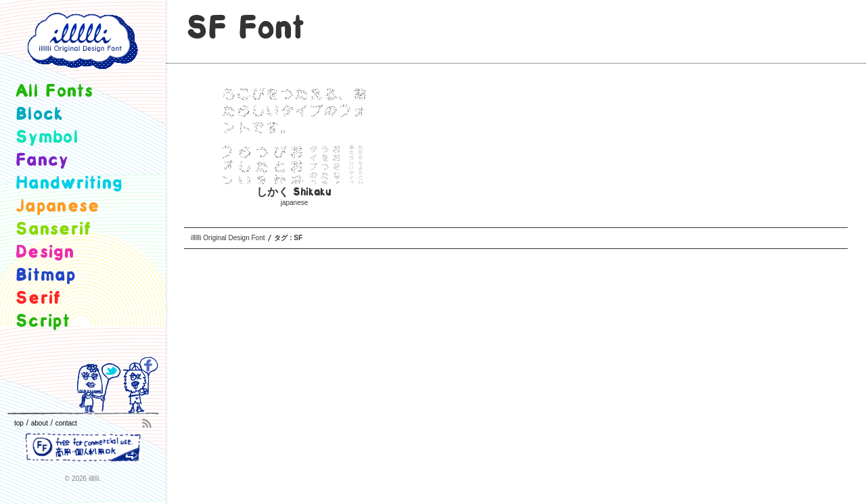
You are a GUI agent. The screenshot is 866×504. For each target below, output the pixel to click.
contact (66, 423)
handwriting (69, 184)
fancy (42, 161)
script (43, 322)
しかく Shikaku (294, 193)
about (40, 423)
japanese (295, 203)
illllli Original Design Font (228, 238)
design (45, 253)
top (19, 423)
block (40, 115)
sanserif (53, 230)
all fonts (55, 92)
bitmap (46, 276)
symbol (47, 138)
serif (39, 299)
